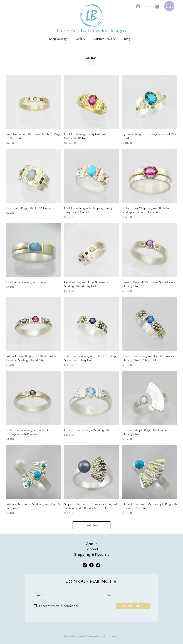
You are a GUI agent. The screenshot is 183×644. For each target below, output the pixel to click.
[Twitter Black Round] (98, 565)
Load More (91, 525)
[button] (157, 6)
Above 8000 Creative (109, 636)
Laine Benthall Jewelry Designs (91, 31)
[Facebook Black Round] (91, 565)
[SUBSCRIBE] (133, 606)
